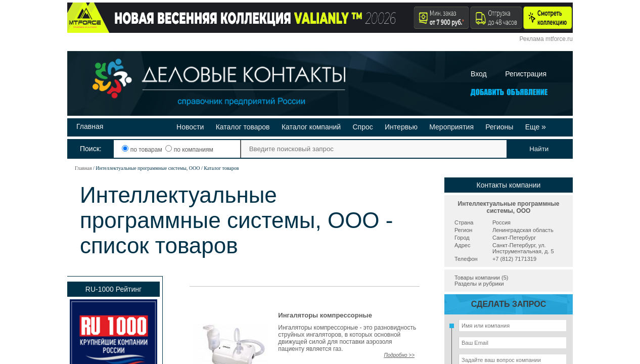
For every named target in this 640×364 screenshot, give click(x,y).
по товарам (143, 150)
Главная (90, 126)
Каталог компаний (311, 127)
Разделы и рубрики (479, 284)
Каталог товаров (243, 127)
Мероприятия (451, 127)
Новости (190, 127)
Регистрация (526, 74)
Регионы (499, 127)
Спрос (362, 127)
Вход (479, 74)
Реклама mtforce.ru (546, 39)
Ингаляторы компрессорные (325, 315)
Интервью (401, 127)
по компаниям (189, 150)
